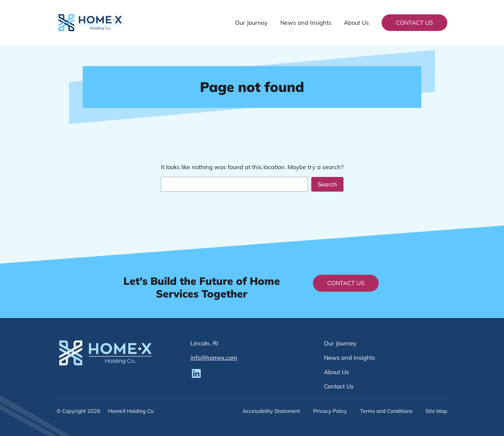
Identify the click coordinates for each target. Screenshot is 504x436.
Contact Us (414, 23)
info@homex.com (214, 358)
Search (327, 184)
